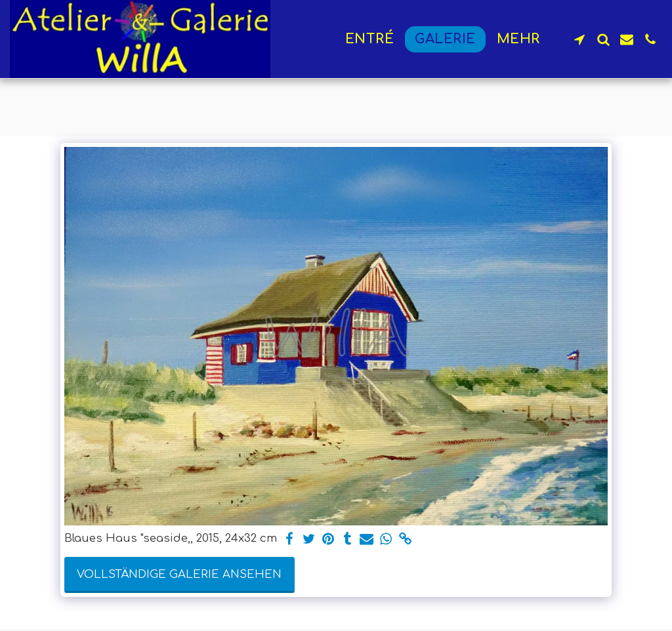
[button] (579, 39)
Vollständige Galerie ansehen (179, 574)
